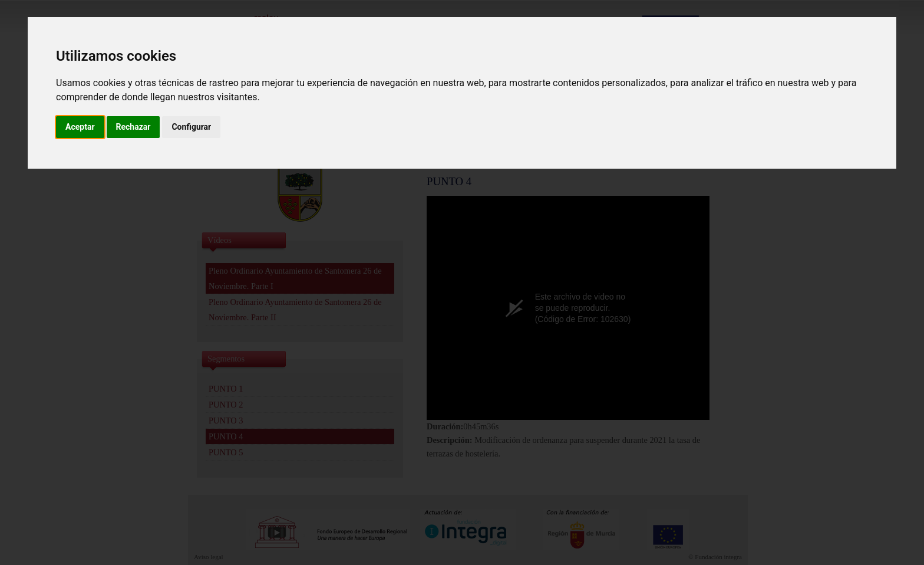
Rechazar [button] (133, 127)
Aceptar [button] (80, 127)
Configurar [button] (191, 127)
